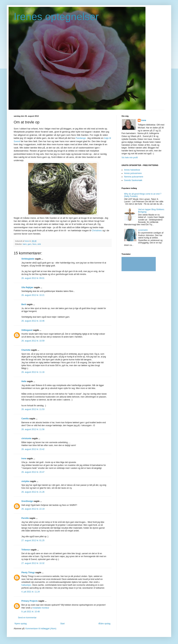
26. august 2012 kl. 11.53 (33, 409)
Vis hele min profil (130, 158)
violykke (25, 481)
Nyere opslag (21, 624)
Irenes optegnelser (56, 17)
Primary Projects (30, 601)
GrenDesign (27, 501)
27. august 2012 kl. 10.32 (33, 563)
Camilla (25, 419)
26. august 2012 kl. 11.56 (33, 429)
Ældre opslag (104, 624)
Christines (97, 230)
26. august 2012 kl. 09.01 (33, 278)
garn (30, 244)
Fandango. (81, 138)
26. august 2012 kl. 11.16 (33, 372)
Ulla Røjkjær (27, 287)
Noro (34, 244)
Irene (24, 459)
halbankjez (26, 585)
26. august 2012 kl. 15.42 (33, 449)
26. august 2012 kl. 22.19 (33, 509)
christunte (26, 438)
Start (62, 624)
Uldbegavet (27, 330)
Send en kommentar (27, 618)
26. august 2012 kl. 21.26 (33, 492)
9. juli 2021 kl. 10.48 (31, 612)
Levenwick (143, 230)
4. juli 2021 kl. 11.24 (31, 592)
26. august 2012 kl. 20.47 (33, 472)
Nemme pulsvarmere (134, 177)
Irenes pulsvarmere (133, 173)
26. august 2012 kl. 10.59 (33, 341)
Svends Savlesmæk (133, 180)
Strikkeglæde (28, 259)
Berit (24, 304)
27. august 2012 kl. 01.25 (33, 540)
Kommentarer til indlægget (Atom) (41, 629)
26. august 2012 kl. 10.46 (33, 321)
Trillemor (26, 550)
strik (39, 244)
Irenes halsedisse (132, 170)
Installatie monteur (41, 608)
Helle (24, 381)
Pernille (25, 518)
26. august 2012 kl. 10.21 (33, 295)
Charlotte (26, 350)
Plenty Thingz (28, 573)
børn (25, 244)
